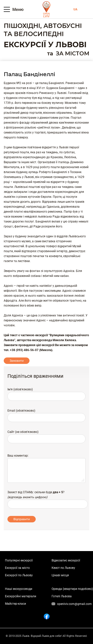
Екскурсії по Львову (19, 575)
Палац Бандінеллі (29, 74)
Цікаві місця (60, 575)
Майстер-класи (15, 604)
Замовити (17, 361)
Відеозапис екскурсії (66, 560)
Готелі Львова (62, 596)
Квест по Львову (63, 568)
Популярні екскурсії (19, 560)
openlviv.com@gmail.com (74, 604)
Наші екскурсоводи (19, 589)
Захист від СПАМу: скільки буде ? (36, 492)
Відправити (22, 519)
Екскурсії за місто (17, 568)
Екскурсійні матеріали (21, 596)
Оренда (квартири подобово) (72, 589)
